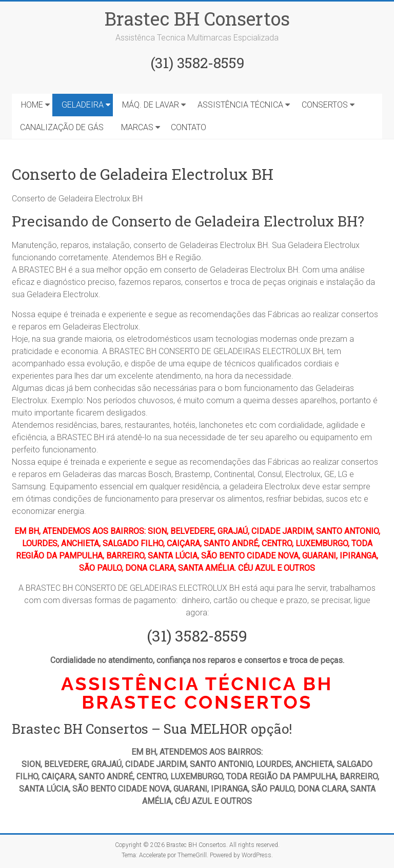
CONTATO (189, 127)
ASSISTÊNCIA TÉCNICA (240, 105)
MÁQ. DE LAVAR (151, 105)
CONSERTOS (325, 105)
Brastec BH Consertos (197, 18)
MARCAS (137, 127)
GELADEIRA (83, 105)
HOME (32, 105)
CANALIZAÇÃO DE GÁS (62, 127)
